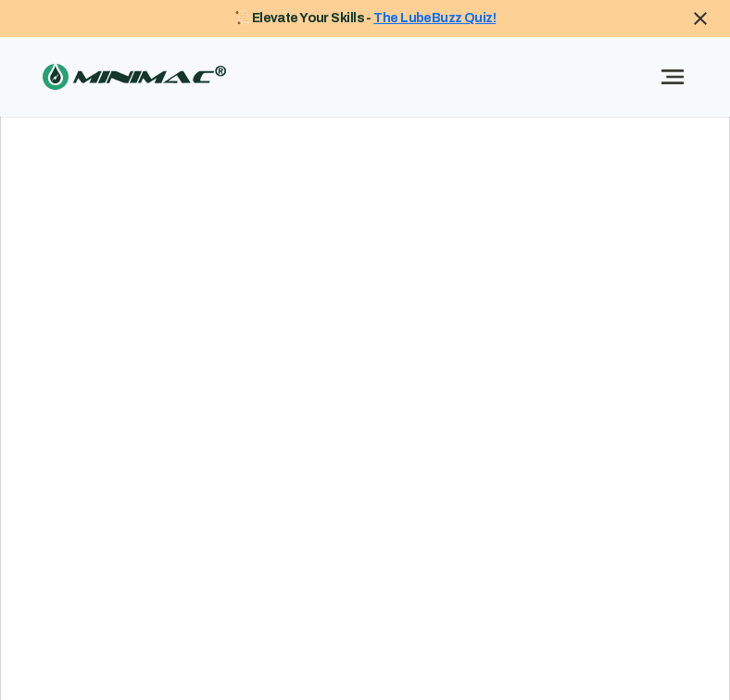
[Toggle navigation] (673, 77)
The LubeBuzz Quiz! (434, 18)
